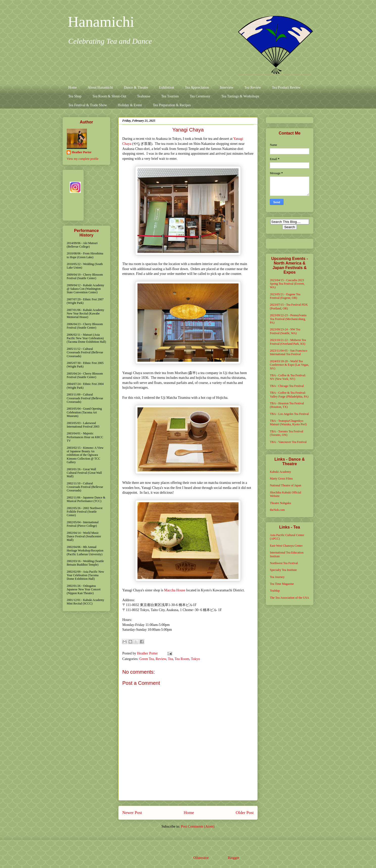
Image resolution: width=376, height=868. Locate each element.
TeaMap (275, 591)
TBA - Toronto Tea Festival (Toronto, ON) (287, 433)
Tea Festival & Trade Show (88, 105)
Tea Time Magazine (282, 584)
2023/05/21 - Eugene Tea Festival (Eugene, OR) (285, 296)
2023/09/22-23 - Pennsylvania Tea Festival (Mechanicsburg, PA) (288, 319)
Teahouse (144, 96)
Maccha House (175, 590)
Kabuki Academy (280, 472)
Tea (170, 659)
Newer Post (132, 813)
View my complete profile (83, 159)
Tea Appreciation (197, 87)
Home (73, 87)
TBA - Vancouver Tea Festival (288, 442)
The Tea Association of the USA (289, 598)
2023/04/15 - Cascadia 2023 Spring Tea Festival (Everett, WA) (287, 284)
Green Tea (146, 659)
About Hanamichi (100, 87)
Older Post (245, 813)
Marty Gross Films (281, 479)
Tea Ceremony (200, 96)
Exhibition (166, 87)
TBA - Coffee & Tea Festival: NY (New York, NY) (288, 377)
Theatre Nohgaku (280, 503)
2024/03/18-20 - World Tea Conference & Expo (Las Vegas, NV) (289, 365)
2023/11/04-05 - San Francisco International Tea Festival (289, 352)
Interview (227, 87)
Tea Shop (75, 96)
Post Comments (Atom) (198, 826)
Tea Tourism (170, 96)
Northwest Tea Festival (284, 563)
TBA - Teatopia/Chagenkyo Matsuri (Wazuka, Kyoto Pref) (288, 423)
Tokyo (196, 659)
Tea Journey (277, 577)
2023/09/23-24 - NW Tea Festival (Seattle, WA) (285, 331)
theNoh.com (277, 510)
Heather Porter (148, 653)
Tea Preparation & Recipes (172, 105)
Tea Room (182, 659)
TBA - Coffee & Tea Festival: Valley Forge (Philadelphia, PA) (289, 394)
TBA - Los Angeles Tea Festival (289, 414)
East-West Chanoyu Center (286, 546)
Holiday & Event (130, 105)
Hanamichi (101, 22)
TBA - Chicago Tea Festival (287, 386)
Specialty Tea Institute (283, 570)
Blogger (233, 858)
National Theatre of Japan (286, 485)
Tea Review (253, 87)
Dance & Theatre (136, 87)
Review (161, 659)
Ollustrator (201, 858)
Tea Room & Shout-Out (109, 96)
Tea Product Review (286, 87)
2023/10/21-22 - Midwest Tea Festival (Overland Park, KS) (288, 342)
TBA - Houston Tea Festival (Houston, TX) (287, 405)
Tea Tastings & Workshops (240, 96)
